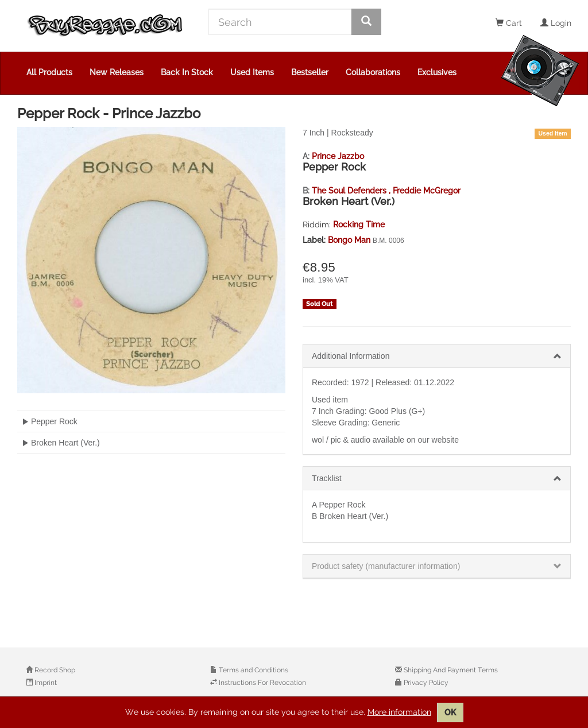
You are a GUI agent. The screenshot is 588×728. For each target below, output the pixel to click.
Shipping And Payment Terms (450, 670)
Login (556, 23)
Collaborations (373, 72)
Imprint (45, 683)
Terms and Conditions (253, 670)
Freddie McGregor (427, 191)
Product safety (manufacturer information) (386, 566)
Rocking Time (359, 224)
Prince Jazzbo (338, 156)
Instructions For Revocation (262, 683)
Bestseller (310, 72)
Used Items (252, 72)
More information (399, 712)
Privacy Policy (425, 683)
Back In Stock (187, 72)
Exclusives (437, 72)
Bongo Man (350, 240)
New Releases (117, 72)
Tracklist (327, 478)
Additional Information (351, 356)
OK (450, 712)
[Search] (280, 22)
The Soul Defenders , (352, 191)
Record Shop (54, 670)
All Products (49, 72)
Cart (509, 23)
